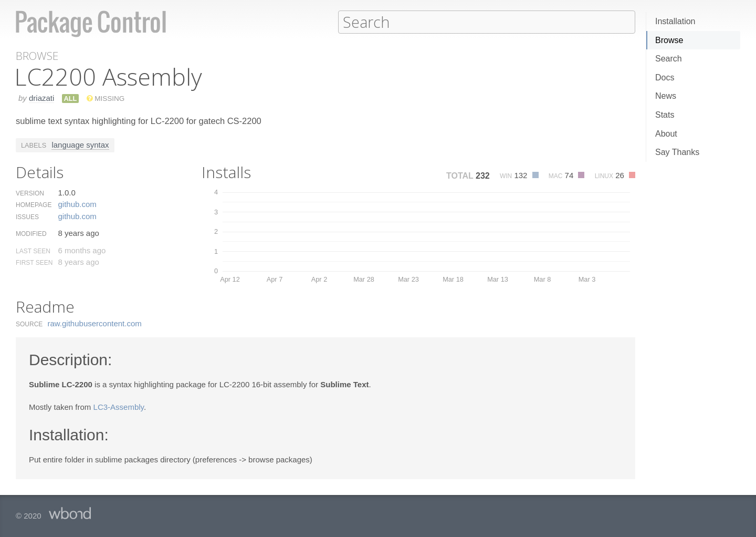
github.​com (77, 204)
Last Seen (33, 251)
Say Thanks (677, 152)
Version (30, 193)
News (666, 96)
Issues (27, 216)
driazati (41, 97)
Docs (665, 78)
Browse (669, 40)
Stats (665, 115)
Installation (675, 21)
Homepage (34, 204)
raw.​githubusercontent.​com (95, 323)
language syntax (80, 144)
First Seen (34, 262)
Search (669, 59)
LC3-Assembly (119, 406)
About (666, 134)
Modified (31, 233)
